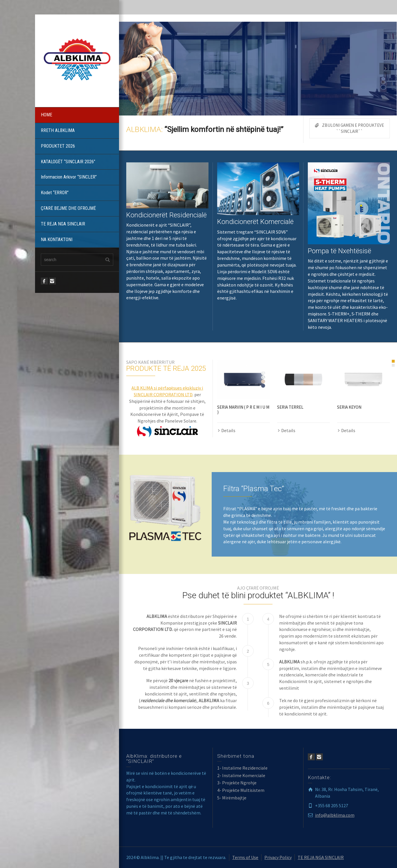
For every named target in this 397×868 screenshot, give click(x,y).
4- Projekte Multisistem (241, 790)
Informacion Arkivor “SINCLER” (69, 177)
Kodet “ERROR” (55, 193)
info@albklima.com (335, 815)
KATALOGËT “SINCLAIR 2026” (68, 162)
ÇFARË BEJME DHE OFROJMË (68, 208)
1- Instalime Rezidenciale (242, 768)
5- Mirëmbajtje (232, 798)
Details (228, 430)
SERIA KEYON (349, 407)
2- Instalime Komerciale (241, 775)
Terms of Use (245, 857)
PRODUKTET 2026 (58, 146)
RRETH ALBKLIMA (58, 130)
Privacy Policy (278, 857)
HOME (46, 115)
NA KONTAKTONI (57, 240)
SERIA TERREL (290, 407)
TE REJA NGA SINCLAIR (63, 224)
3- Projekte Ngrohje (237, 783)
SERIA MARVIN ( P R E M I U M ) (243, 410)
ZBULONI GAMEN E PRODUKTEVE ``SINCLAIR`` (349, 128)
